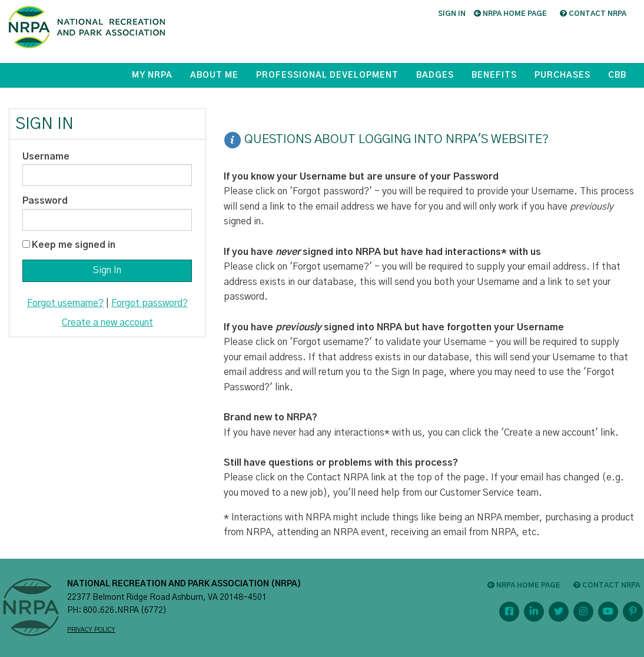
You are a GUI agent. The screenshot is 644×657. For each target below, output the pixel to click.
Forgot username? (65, 303)
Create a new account (107, 323)
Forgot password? (150, 303)
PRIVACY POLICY (91, 630)
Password (45, 201)
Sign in (452, 14)
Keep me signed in (74, 245)
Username (46, 157)
